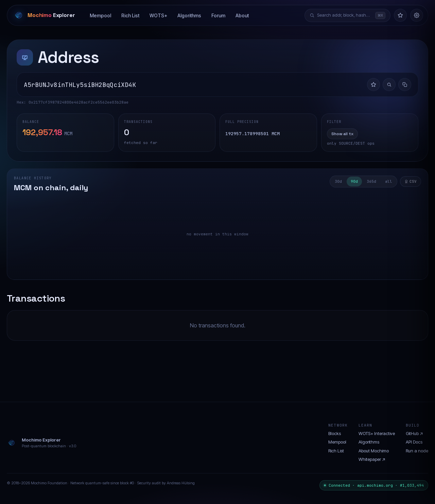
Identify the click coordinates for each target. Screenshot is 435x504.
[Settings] (417, 15)
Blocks (335, 433)
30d (338, 181)
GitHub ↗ (414, 433)
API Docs (414, 442)
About (242, 15)
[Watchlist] (400, 15)
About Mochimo (374, 451)
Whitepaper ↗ (372, 459)
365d (371, 181)
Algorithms (189, 15)
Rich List (130, 15)
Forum (218, 15)
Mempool (100, 15)
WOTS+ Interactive (377, 433)
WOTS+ (158, 15)
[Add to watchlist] (373, 85)
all (389, 181)
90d (354, 181)
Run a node (417, 451)
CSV (411, 181)
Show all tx (342, 134)
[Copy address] (405, 85)
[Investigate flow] (389, 85)
